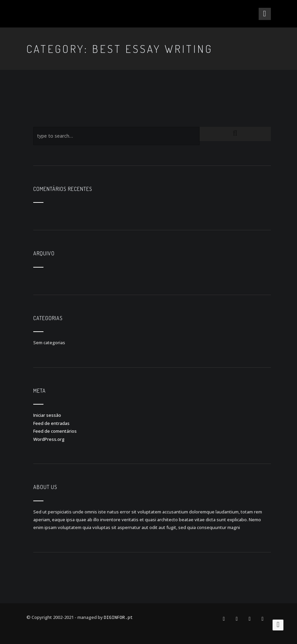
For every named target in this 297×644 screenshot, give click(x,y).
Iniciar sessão (47, 415)
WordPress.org (49, 439)
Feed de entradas (51, 423)
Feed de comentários (55, 431)
